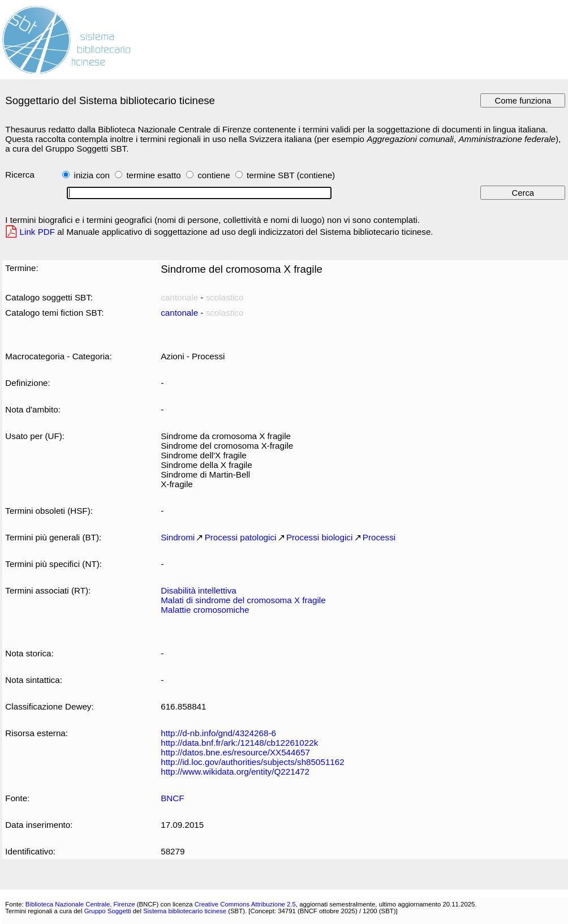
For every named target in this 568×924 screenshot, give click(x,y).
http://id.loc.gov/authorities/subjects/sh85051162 (253, 762)
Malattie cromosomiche (205, 610)
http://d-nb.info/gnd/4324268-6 (218, 733)
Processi (379, 537)
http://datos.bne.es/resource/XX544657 (235, 752)
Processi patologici (241, 537)
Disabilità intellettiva (199, 590)
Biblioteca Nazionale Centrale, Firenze (80, 904)
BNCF (172, 798)
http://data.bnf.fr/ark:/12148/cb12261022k (239, 743)
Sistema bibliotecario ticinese (185, 911)
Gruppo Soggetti (108, 911)
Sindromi (178, 537)
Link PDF (38, 232)
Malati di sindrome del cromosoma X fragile (243, 600)
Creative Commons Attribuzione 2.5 (245, 904)
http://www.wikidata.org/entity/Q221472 (235, 772)
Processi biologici (319, 537)
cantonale (179, 313)
